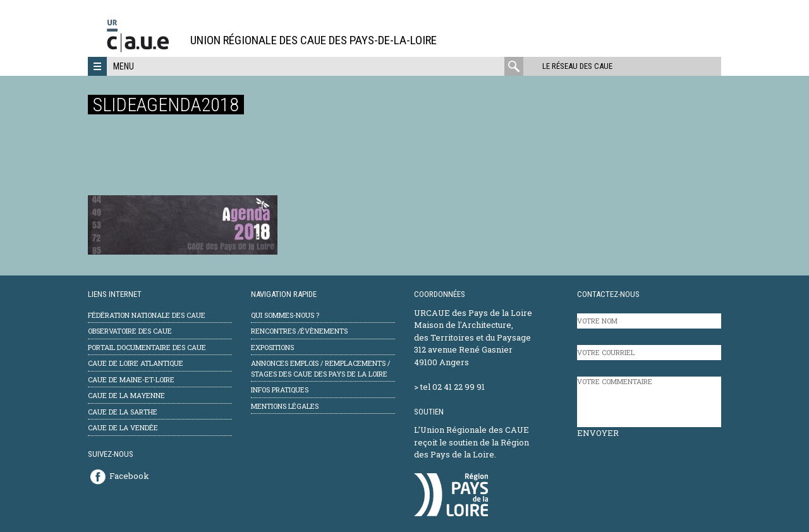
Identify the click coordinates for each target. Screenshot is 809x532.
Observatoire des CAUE (130, 331)
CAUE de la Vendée (123, 427)
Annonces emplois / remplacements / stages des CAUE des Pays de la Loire (320, 368)
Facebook (129, 476)
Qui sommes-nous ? (285, 315)
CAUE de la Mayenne (126, 395)
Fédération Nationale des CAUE (147, 315)
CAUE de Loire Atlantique (136, 363)
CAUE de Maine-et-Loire (131, 379)
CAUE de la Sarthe (123, 412)
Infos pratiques (280, 390)
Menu (124, 66)
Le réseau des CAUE (577, 66)
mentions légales (285, 406)
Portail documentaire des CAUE (147, 347)
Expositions (272, 347)
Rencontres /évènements (299, 331)
